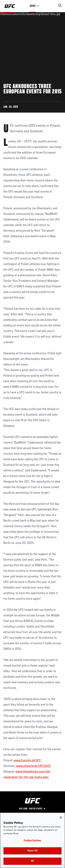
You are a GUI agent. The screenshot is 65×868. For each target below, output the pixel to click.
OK (32, 861)
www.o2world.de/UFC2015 (33, 766)
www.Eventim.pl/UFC (27, 760)
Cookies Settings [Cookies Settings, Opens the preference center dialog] (32, 841)
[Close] (61, 817)
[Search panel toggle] (60, 5)
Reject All (32, 851)
